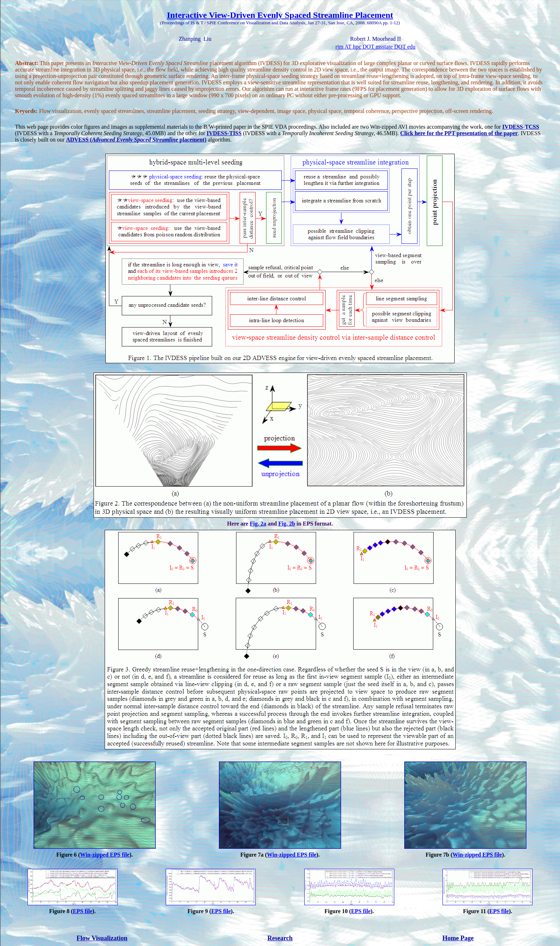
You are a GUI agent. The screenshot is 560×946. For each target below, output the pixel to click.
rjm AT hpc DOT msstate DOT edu (375, 47)
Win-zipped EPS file (105, 855)
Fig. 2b (287, 524)
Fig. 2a (258, 524)
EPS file (83, 911)
